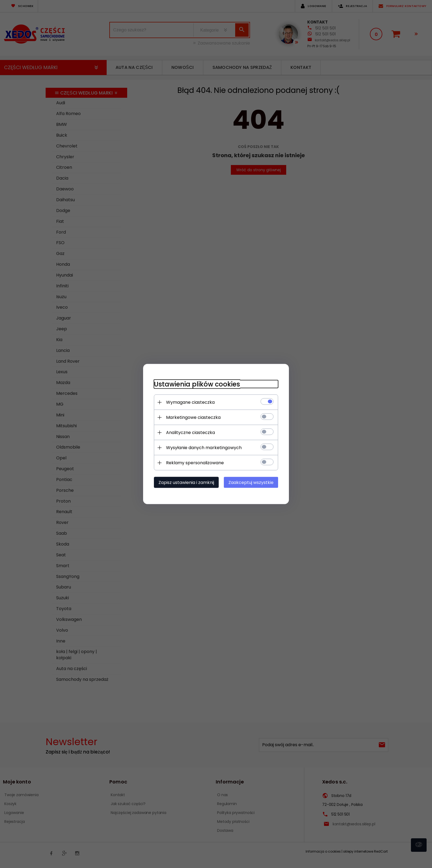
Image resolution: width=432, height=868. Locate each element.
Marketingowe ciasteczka (193, 417)
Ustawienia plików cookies (197, 384)
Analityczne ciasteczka (190, 433)
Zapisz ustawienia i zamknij (186, 482)
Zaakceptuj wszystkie (251, 482)
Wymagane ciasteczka (190, 402)
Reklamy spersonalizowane (195, 463)
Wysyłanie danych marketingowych (204, 448)
